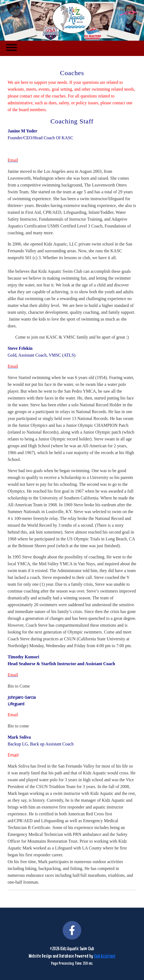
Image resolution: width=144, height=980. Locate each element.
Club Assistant (105, 956)
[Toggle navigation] (11, 48)
